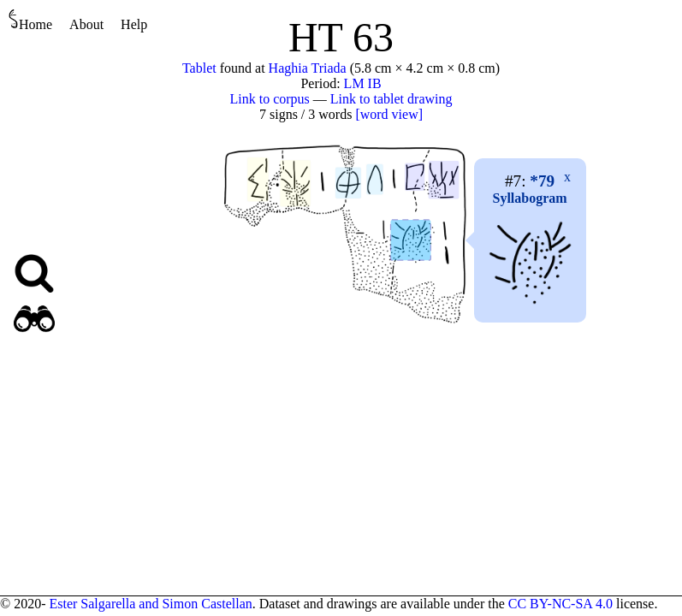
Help (134, 24)
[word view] (389, 114)
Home (30, 20)
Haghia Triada (308, 68)
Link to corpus (270, 99)
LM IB (363, 83)
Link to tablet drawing (391, 99)
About (86, 24)
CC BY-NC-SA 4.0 (560, 604)
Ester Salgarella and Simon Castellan (150, 604)
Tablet (199, 68)
